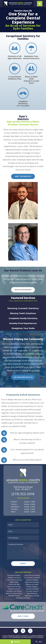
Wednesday (15, 507)
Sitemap (33, 636)
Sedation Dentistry (32, 580)
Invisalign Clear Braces (14, 591)
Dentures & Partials (32, 584)
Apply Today (23, 616)
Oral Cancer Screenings (14, 580)
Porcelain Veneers (32, 591)
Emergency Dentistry (23, 598)
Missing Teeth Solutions (23, 313)
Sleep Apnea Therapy (32, 596)
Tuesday (14, 504)
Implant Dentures (14, 589)
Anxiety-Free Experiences (23, 323)
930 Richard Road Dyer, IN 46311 (23, 488)
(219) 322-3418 (23, 494)
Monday (14, 502)
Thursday (15, 509)
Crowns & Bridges (14, 584)
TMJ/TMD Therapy (14, 596)
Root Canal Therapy (14, 587)
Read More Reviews (23, 290)
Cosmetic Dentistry (32, 589)
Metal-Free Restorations (14, 593)
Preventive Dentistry (14, 575)
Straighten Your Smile (23, 328)
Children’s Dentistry (14, 578)
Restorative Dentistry (32, 582)
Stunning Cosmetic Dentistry (23, 308)
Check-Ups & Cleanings (32, 575)
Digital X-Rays (14, 582)
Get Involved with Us (23, 377)
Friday (13, 512)
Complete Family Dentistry (23, 318)
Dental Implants (32, 587)
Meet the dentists (23, 176)
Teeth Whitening (32, 593)
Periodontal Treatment (32, 578)
